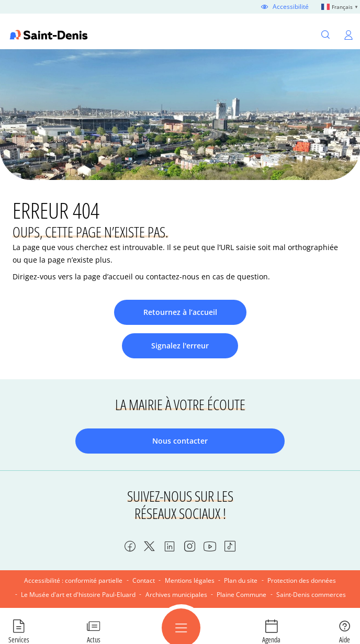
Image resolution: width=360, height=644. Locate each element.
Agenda (271, 639)
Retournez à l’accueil (180, 312)
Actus (94, 639)
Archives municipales (176, 595)
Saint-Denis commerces (311, 595)
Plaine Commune (241, 595)
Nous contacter (180, 441)
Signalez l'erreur (180, 346)
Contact (144, 580)
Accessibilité (291, 7)
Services (19, 639)
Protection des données (302, 580)
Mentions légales (190, 580)
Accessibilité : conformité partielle (73, 580)
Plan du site (241, 580)
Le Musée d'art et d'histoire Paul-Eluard (78, 595)
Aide (345, 639)
